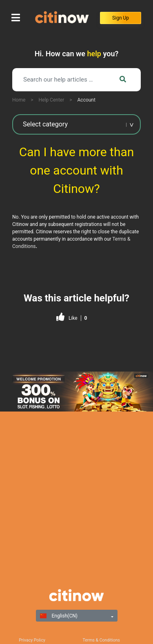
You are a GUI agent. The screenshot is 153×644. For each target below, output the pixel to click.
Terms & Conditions (102, 640)
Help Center (52, 100)
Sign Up (121, 18)
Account (86, 100)
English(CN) (59, 616)
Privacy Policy (32, 640)
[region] (76, 392)
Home (19, 100)
